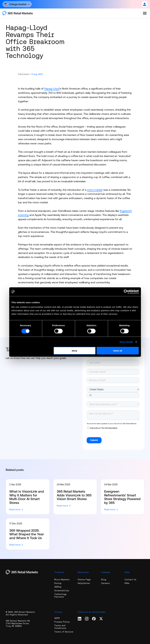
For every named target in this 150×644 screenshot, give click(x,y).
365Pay (58, 587)
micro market (95, 190)
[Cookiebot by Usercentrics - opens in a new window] (126, 292)
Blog (104, 579)
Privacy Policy (62, 622)
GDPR (57, 618)
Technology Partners (60, 595)
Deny (75, 351)
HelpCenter (84, 583)
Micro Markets (62, 579)
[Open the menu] (145, 13)
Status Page (84, 579)
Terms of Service (64, 632)
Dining (58, 583)
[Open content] (17, 4)
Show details (126, 342)
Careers (105, 583)
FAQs (127, 583)
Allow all (118, 351)
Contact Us (130, 579)
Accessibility (62, 590)
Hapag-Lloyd (52, 89)
